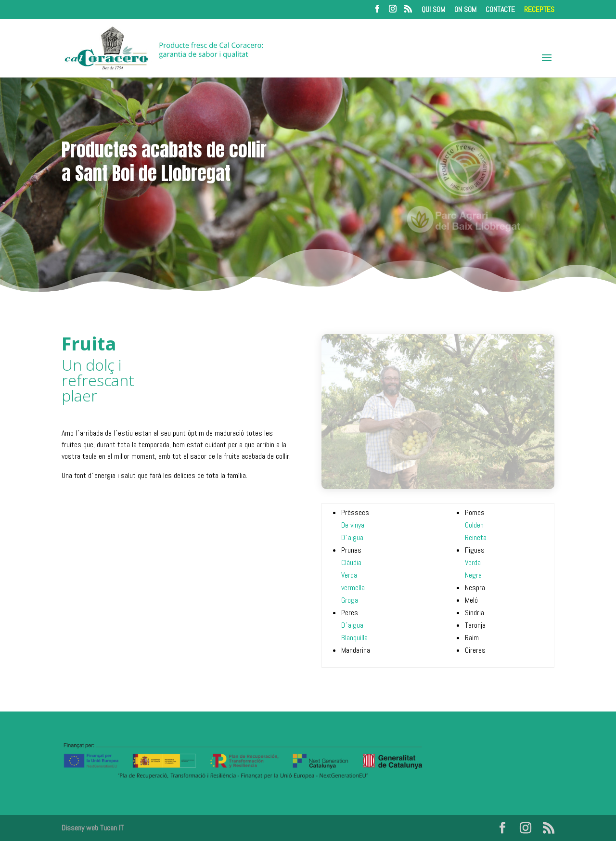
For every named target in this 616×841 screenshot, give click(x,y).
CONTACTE (500, 10)
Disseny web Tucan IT (93, 828)
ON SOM (465, 10)
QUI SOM (433, 10)
